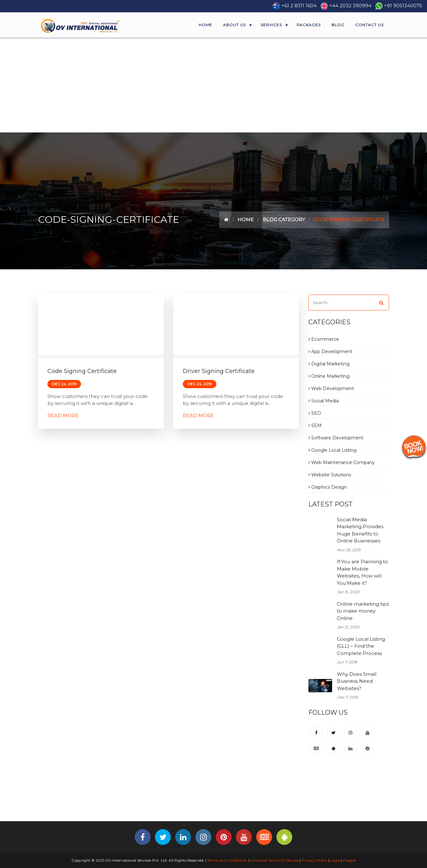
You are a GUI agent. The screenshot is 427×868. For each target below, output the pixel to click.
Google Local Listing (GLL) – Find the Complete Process (361, 646)
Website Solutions (330, 475)
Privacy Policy (314, 860)
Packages (309, 25)
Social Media (324, 401)
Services (271, 25)
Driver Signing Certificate (219, 371)
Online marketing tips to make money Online (363, 611)
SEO (315, 413)
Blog (338, 25)
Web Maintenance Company (342, 462)
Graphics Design (328, 487)
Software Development (336, 438)
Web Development (331, 388)
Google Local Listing (332, 450)
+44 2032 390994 (350, 6)
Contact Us (369, 25)
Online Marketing (329, 376)
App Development (330, 351)
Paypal (349, 860)
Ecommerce (324, 339)
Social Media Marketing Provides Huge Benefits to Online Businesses (360, 530)
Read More (63, 416)
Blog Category (284, 220)
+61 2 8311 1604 (299, 6)
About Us (234, 25)
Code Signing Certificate (82, 371)
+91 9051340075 (403, 6)
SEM (315, 425)
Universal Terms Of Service (275, 860)
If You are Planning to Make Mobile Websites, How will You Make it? (362, 572)
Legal (335, 860)
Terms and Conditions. (227, 860)
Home (205, 25)
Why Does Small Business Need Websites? (357, 681)
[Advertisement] (213, 85)
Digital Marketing (329, 364)
